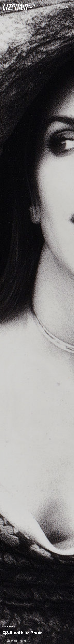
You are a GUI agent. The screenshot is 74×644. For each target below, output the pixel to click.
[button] (59, 7)
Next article (25, 640)
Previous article (10, 640)
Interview (11, 627)
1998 (4, 627)
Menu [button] (67, 7)
